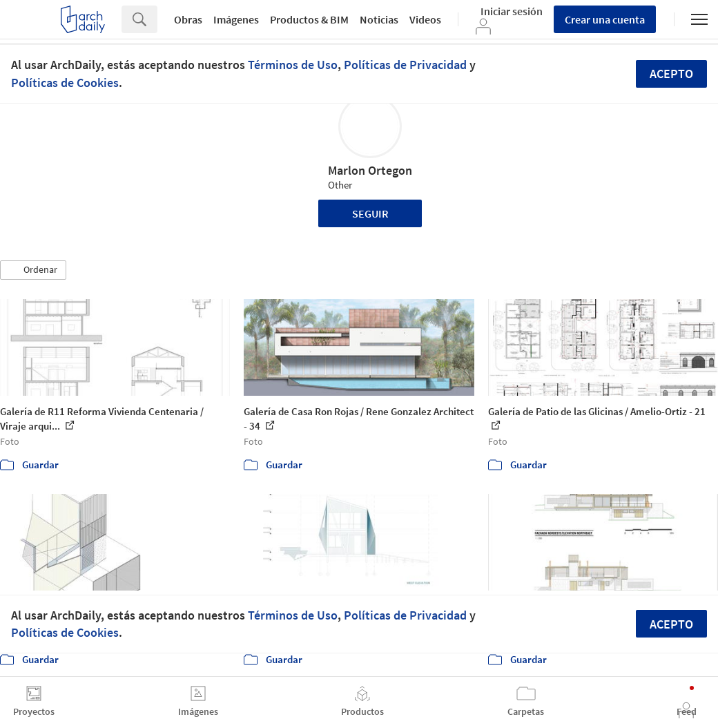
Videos (425, 19)
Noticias (379, 19)
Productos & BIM (309, 19)
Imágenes (236, 19)
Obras (188, 19)
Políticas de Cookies (65, 83)
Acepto (671, 74)
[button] (33, 270)
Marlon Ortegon (370, 170)
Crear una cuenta (605, 19)
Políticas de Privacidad (405, 65)
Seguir (370, 213)
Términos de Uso (293, 65)
